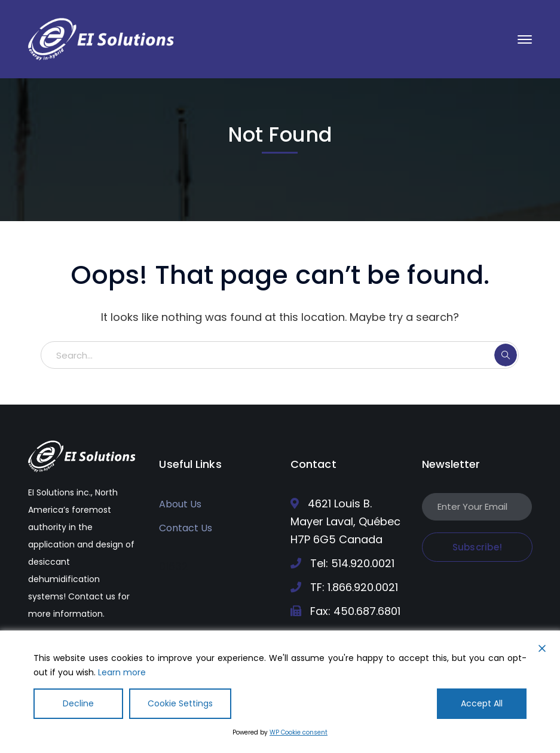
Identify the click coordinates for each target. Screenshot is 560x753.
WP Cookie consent (299, 732)
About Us (180, 504)
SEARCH (506, 355)
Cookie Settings (180, 703)
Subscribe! (478, 547)
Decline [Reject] (78, 703)
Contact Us (186, 528)
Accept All (482, 703)
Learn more (122, 672)
